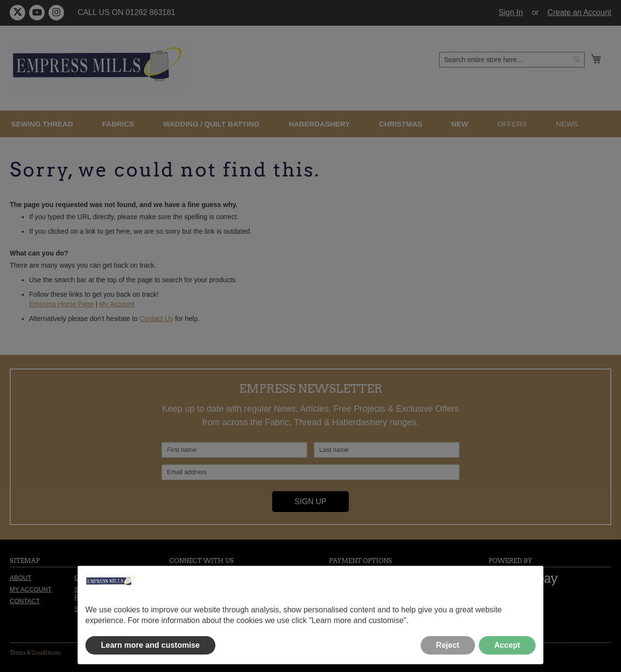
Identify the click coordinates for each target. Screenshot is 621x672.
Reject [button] (448, 645)
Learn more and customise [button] (150, 645)
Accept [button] (507, 645)
